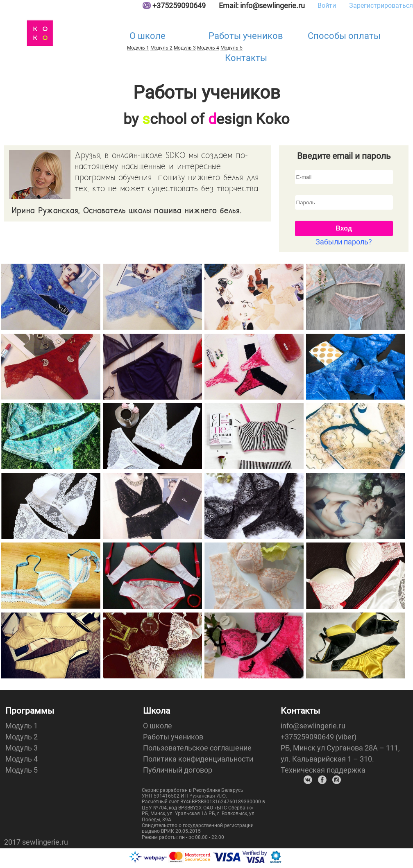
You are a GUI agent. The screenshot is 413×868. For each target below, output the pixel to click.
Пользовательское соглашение (197, 748)
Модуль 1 (138, 48)
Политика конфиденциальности (198, 759)
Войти (327, 6)
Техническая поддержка (323, 770)
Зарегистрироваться (381, 6)
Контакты (246, 58)
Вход (344, 228)
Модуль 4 (22, 759)
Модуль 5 (22, 770)
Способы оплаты (344, 36)
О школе (147, 36)
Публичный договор (178, 770)
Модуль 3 (185, 48)
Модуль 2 (161, 48)
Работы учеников (246, 36)
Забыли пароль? (344, 242)
